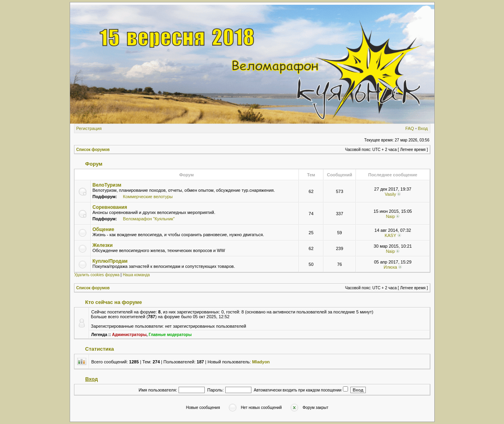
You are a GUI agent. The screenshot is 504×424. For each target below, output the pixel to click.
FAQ (410, 128)
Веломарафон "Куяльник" (149, 219)
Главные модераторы (170, 335)
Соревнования (110, 207)
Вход (423, 128)
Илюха (390, 267)
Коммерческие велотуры (148, 197)
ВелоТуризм (107, 185)
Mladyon (261, 362)
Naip (391, 216)
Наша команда (136, 275)
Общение (104, 229)
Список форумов (93, 150)
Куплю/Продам (110, 261)
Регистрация (89, 128)
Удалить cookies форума (97, 275)
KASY (390, 235)
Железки (103, 245)
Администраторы (129, 335)
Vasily (391, 194)
